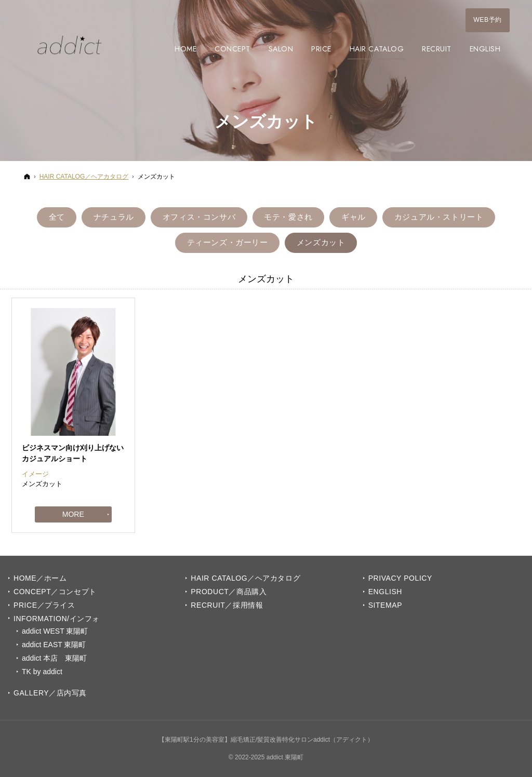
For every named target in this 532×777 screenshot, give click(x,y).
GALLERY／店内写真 (50, 693)
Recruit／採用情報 (227, 605)
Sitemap (385, 605)
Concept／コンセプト (55, 592)
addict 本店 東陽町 (54, 658)
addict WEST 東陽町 (55, 631)
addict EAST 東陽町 (54, 645)
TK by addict (42, 672)
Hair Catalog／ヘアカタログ (245, 578)
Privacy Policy (400, 578)
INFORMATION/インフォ (57, 619)
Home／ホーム (40, 578)
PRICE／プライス (44, 605)
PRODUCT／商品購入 (229, 592)
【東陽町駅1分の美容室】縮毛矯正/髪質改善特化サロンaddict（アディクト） (266, 740)
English (385, 592)
